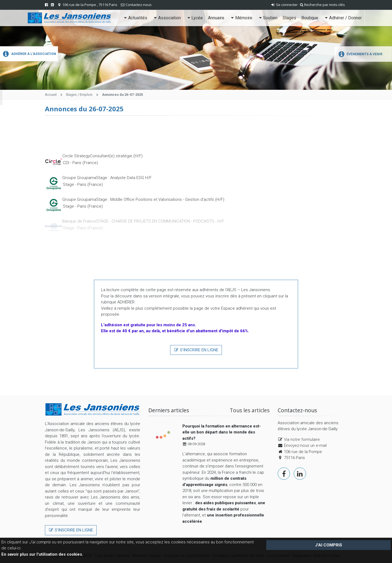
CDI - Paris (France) (80, 163)
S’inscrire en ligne (196, 350)
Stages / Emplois (79, 95)
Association (167, 18)
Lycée (195, 18)
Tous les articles (250, 410)
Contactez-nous (139, 5)
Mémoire (241, 18)
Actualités (135, 18)
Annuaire (216, 18)
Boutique (310, 18)
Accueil (51, 95)
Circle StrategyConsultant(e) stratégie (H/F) (102, 156)
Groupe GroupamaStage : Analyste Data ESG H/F (107, 178)
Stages (289, 18)
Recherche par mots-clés (322, 5)
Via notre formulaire (302, 439)
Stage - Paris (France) (83, 184)
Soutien (268, 18)
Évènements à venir (360, 54)
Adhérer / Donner (343, 18)
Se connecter (284, 5)
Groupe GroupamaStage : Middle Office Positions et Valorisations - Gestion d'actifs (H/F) (143, 199)
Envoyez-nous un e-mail (305, 445)
